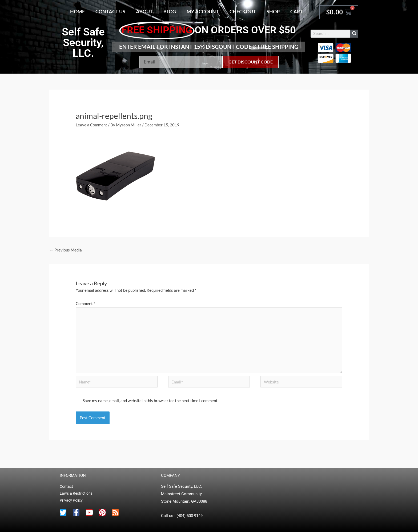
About (144, 11)
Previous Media (66, 250)
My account (203, 11)
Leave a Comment (91, 125)
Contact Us (110, 11)
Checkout (243, 11)
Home (77, 11)
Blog (170, 11)
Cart (297, 11)
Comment (85, 303)
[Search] (354, 34)
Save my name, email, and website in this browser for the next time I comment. (150, 401)
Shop (273, 11)
